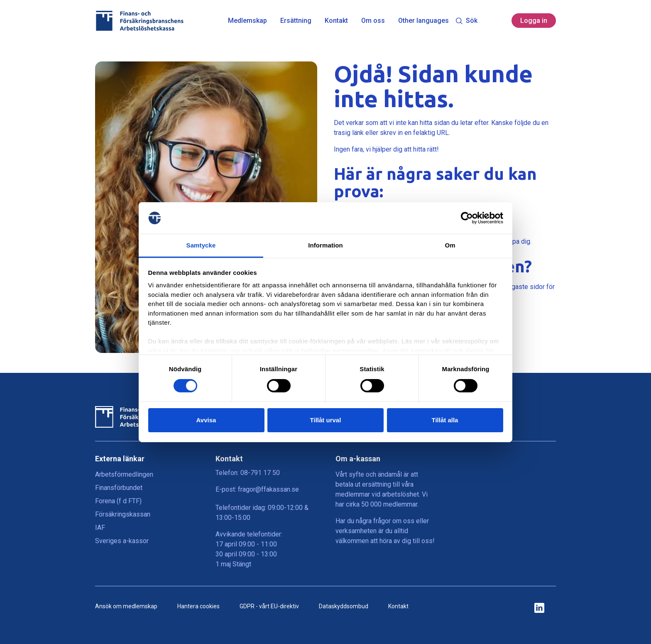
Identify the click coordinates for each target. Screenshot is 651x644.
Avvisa (206, 420)
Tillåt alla (445, 420)
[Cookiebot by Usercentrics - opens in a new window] (467, 218)
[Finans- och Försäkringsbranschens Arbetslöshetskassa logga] (139, 21)
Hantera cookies (198, 606)
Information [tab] (325, 245)
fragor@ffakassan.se (268, 489)
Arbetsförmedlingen (124, 474)
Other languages (423, 21)
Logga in (534, 21)
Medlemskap (247, 21)
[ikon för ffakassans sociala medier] (539, 608)
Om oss (373, 21)
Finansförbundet (119, 488)
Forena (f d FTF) (118, 501)
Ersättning (296, 21)
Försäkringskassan (123, 514)
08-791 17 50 (260, 473)
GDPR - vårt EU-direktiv (269, 606)
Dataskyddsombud (344, 606)
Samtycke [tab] (201, 245)
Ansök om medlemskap (126, 606)
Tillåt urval (326, 420)
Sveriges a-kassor (122, 541)
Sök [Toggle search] (466, 21)
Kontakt (336, 21)
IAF (100, 528)
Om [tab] (450, 245)
